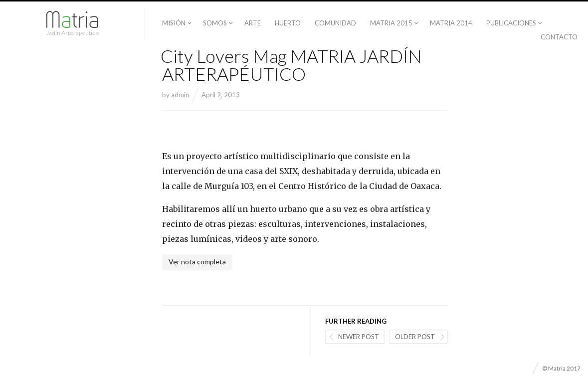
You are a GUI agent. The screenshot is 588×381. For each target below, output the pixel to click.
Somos (215, 23)
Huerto (288, 23)
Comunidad (335, 23)
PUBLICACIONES (511, 23)
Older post (415, 337)
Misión (174, 23)
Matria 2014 (451, 23)
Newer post (359, 337)
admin (180, 95)
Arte (253, 23)
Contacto (559, 37)
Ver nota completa (197, 262)
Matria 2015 (391, 23)
